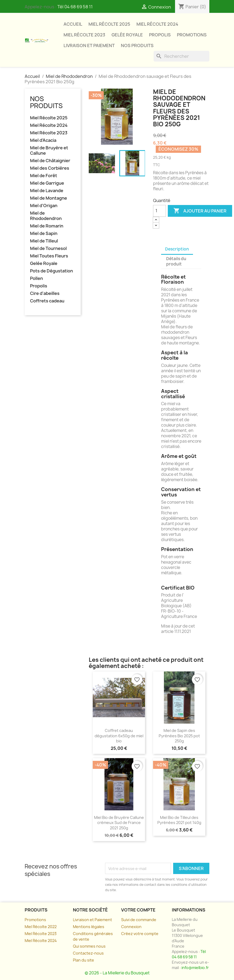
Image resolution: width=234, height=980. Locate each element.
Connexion (131, 927)
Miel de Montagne (49, 198)
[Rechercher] (181, 56)
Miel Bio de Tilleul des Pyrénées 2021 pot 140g (179, 820)
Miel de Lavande (47, 191)
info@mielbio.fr (195, 968)
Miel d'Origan (44, 206)
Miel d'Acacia (43, 140)
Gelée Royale (127, 35)
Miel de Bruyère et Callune (49, 151)
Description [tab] (177, 249)
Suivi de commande (139, 920)
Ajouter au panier (200, 211)
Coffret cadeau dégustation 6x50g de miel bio (119, 736)
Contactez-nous (88, 953)
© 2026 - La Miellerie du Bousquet (117, 973)
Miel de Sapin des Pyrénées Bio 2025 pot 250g (179, 736)
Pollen (36, 278)
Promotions (192, 35)
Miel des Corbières (50, 168)
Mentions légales (89, 927)
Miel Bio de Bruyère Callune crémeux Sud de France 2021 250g (119, 823)
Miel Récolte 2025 (109, 24)
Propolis (160, 35)
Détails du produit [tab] (176, 261)
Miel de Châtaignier (50, 161)
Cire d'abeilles (45, 293)
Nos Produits (137, 45)
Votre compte (138, 910)
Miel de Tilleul (44, 241)
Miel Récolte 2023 (84, 35)
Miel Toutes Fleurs (49, 256)
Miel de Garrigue (47, 183)
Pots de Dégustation (51, 271)
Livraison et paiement (89, 45)
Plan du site (83, 960)
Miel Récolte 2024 (157, 24)
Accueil (73, 24)
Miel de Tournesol (48, 248)
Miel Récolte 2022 (41, 927)
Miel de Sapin (44, 233)
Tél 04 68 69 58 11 (75, 7)
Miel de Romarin (47, 226)
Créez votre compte (140, 934)
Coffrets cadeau (47, 301)
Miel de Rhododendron (46, 216)
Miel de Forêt (44, 176)
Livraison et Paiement (92, 920)
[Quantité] (159, 211)
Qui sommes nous (89, 946)
